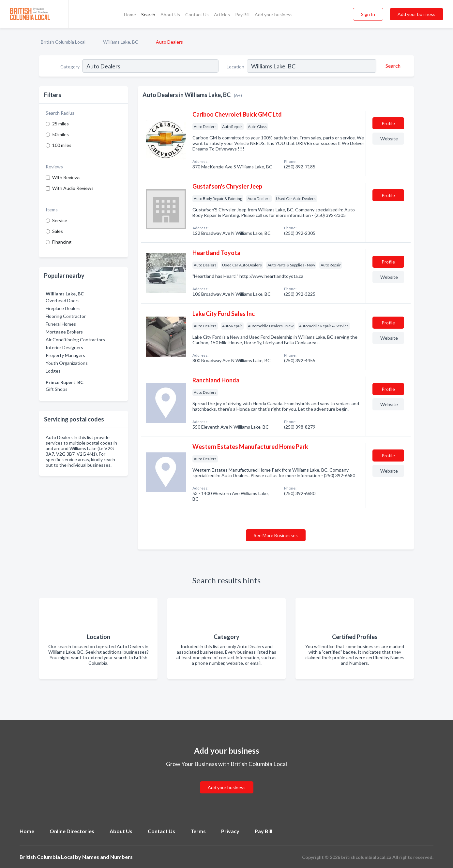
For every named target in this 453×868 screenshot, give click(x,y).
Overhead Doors (63, 300)
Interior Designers (64, 347)
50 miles (60, 134)
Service (60, 220)
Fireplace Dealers (63, 308)
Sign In (368, 14)
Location (235, 67)
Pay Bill (242, 14)
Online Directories (72, 831)
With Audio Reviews (73, 188)
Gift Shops (57, 389)
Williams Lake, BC (121, 42)
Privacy (230, 831)
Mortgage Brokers (64, 332)
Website (389, 139)
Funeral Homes (61, 324)
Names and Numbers (107, 857)
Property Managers (65, 355)
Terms (198, 831)
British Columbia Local (63, 42)
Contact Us (197, 14)
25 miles (60, 124)
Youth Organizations (67, 363)
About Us (170, 14)
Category (70, 67)
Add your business (274, 14)
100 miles (62, 145)
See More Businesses (276, 535)
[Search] (392, 66)
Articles (222, 14)
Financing (62, 242)
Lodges (53, 371)
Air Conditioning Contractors (75, 340)
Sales (58, 231)
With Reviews (66, 177)
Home (130, 14)
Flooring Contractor (66, 316)
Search (148, 14)
